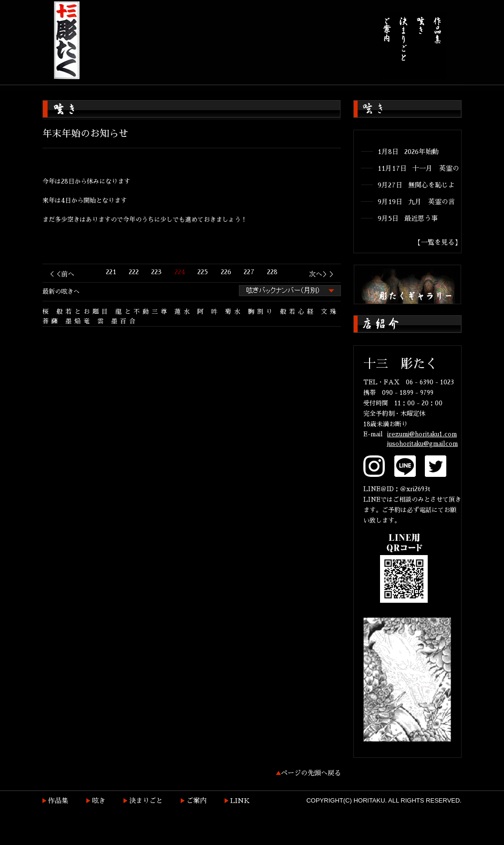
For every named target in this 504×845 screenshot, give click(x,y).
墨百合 (125, 321)
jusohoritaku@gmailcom (422, 444)
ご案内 (196, 801)
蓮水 (184, 312)
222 (134, 272)
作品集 (58, 801)
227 (249, 272)
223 (156, 272)
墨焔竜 (79, 321)
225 (203, 272)
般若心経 (298, 312)
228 (272, 272)
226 (226, 272)
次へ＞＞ (322, 274)
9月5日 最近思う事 (408, 218)
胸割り (262, 312)
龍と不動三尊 (143, 312)
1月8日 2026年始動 (408, 152)
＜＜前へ (61, 274)
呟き (99, 801)
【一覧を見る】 (438, 242)
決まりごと (146, 801)
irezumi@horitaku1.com (422, 434)
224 (180, 272)
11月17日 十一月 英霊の (418, 168)
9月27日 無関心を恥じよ (416, 185)
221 (111, 272)
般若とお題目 (83, 312)
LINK (240, 801)
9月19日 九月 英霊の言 (416, 202)
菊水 (234, 312)
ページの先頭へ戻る (311, 773)
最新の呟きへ (61, 292)
